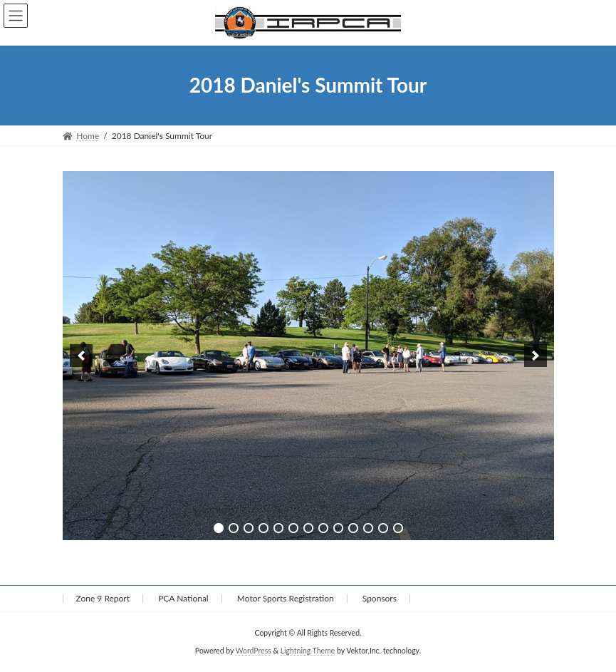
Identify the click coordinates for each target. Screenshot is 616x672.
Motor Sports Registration (286, 598)
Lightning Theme (308, 650)
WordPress (254, 650)
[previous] (81, 356)
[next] (536, 356)
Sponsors (380, 598)
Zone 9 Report (103, 598)
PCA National (183, 598)
